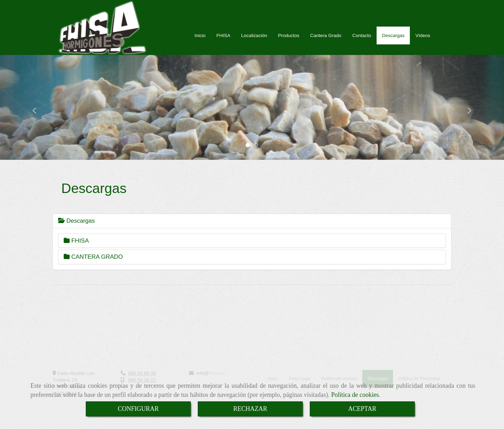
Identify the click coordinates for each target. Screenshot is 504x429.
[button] (38, 114)
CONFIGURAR (138, 409)
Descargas (393, 42)
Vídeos (423, 42)
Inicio (200, 42)
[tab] (252, 228)
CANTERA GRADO (93, 264)
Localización (254, 42)
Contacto (362, 42)
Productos (289, 42)
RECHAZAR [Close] (250, 409)
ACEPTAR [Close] (362, 409)
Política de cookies (355, 395)
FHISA (223, 42)
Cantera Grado (326, 42)
